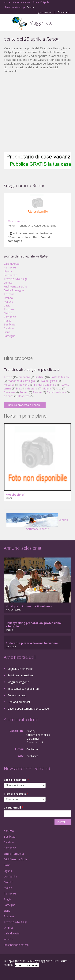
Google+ (13, 973)
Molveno (24, 385)
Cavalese (9, 392)
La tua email (13, 807)
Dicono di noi (35, 742)
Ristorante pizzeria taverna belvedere (32, 643)
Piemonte (10, 267)
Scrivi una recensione (21, 675)
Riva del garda (48, 381)
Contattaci (63, 12)
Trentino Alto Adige (16, 279)
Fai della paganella (45, 385)
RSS (31, 973)
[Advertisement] (36, 113)
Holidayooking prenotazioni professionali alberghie (34, 625)
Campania (10, 317)
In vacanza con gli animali (23, 689)
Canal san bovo (56, 392)
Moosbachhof (18, 221)
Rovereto (24, 396)
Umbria (8, 298)
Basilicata (10, 324)
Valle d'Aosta (12, 264)
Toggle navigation (7, 23)
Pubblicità (32, 756)
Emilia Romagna (14, 290)
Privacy (31, 731)
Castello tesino (60, 377)
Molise (8, 313)
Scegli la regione (16, 780)
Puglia (8, 321)
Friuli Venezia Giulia (15, 286)
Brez (19, 388)
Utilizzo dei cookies (38, 735)
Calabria (9, 328)
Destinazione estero (16, 945)
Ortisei (40, 377)
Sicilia (7, 332)
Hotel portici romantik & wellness (29, 606)
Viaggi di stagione (18, 682)
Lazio (7, 305)
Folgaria (9, 385)
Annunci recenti (17, 695)
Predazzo (24, 377)
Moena (47, 388)
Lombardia (10, 275)
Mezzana (32, 388)
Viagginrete (41, 23)
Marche (8, 302)
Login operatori (44, 12)
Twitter (22, 973)
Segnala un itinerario (20, 669)
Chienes (9, 396)
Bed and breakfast (19, 702)
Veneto (8, 283)
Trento (8, 377)
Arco (59, 388)
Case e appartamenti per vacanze (28, 709)
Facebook (5, 973)
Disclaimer (33, 739)
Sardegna (10, 336)
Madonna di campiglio (21, 381)
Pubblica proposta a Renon (23, 405)
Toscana (9, 294)
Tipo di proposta (16, 794)
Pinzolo (37, 392)
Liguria (8, 271)
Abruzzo (9, 309)
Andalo (24, 392)
